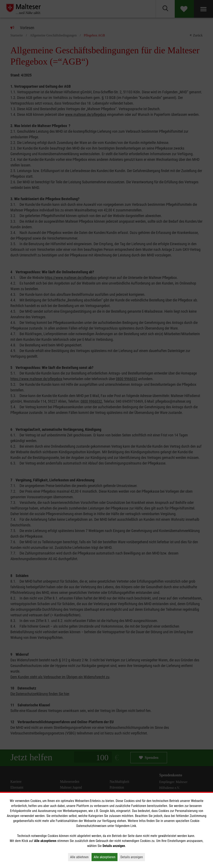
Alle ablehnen (80, 857)
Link (133, 826)
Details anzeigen (133, 857)
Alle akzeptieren (106, 857)
